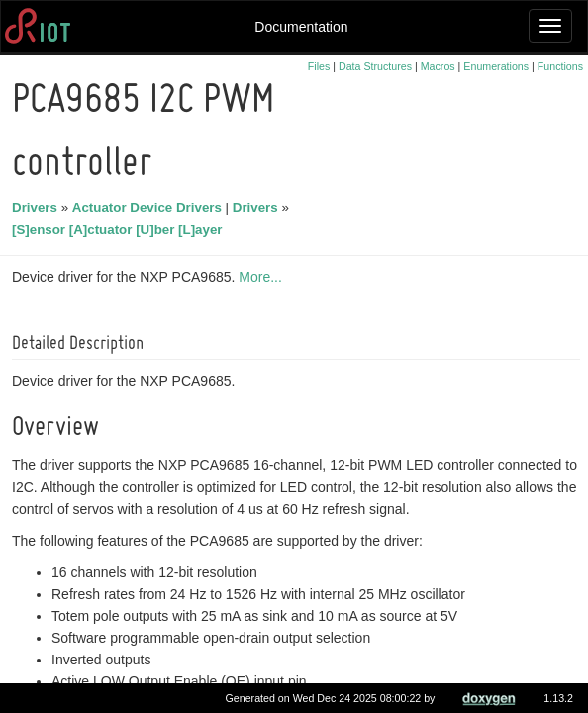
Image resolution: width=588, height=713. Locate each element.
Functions (560, 66)
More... (263, 277)
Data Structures (375, 66)
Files (319, 66)
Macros (438, 66)
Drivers (38, 207)
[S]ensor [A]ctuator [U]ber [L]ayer (120, 229)
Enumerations (496, 66)
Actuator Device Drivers (150, 207)
